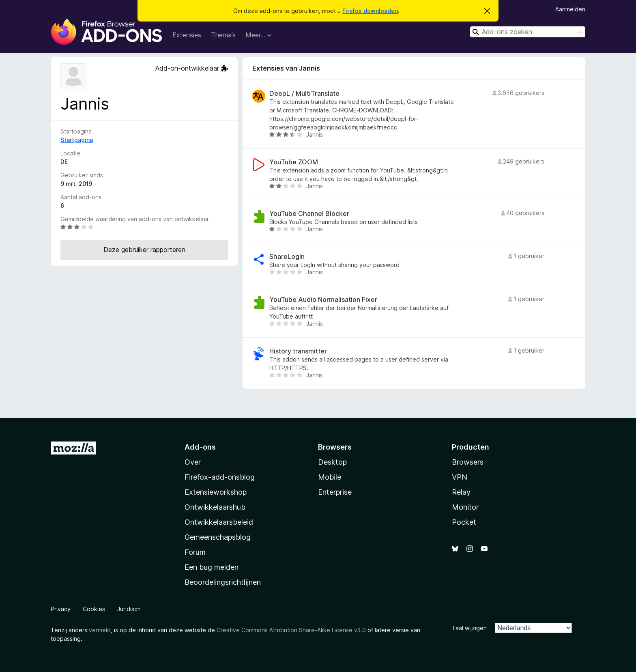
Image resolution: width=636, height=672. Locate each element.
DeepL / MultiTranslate (304, 94)
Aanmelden (570, 9)
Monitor (465, 507)
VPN (460, 477)
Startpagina (77, 140)
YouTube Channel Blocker (309, 214)
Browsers (468, 462)
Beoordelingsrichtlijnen (223, 582)
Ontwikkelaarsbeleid (219, 522)
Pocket (464, 522)
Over (193, 462)
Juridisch (129, 609)
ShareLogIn (287, 257)
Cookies (94, 609)
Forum (195, 552)
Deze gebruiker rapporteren (144, 250)
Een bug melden (212, 567)
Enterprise (335, 492)
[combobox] (528, 32)
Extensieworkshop (216, 492)
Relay (461, 492)
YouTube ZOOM (294, 162)
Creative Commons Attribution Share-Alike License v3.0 (291, 630)
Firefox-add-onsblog (220, 477)
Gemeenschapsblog (218, 537)
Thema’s (223, 35)
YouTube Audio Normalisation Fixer (323, 300)
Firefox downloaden (370, 11)
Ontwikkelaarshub (215, 507)
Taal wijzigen (469, 628)
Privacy (61, 609)
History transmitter (298, 351)
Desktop (332, 462)
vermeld (100, 630)
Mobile (330, 477)
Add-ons (200, 447)
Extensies (187, 35)
